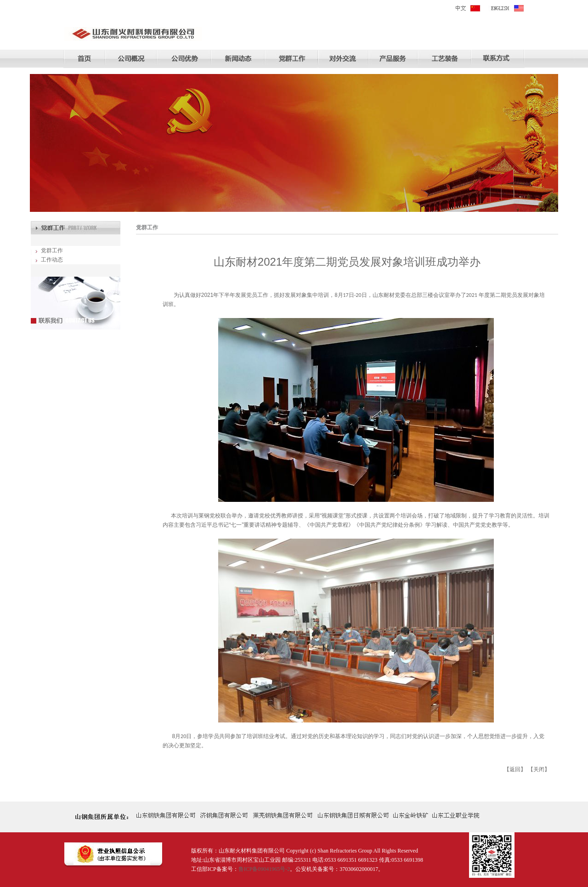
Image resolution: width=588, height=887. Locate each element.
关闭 (539, 769)
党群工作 (52, 250)
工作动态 (52, 260)
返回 (515, 769)
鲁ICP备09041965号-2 (264, 869)
